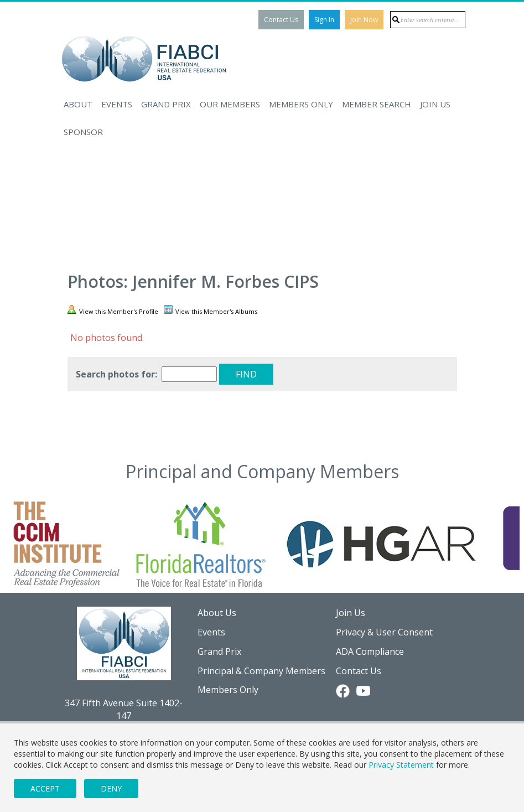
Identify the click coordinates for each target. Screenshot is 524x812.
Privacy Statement (401, 765)
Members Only (301, 104)
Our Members (230, 104)
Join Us (435, 104)
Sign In (324, 20)
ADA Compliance (370, 651)
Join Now (364, 20)
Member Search (377, 104)
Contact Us (281, 20)
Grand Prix (166, 104)
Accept (45, 788)
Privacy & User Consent (384, 632)
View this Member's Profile (113, 310)
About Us (217, 613)
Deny (111, 788)
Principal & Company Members (261, 671)
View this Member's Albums (211, 310)
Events (117, 104)
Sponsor (83, 132)
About (78, 104)
